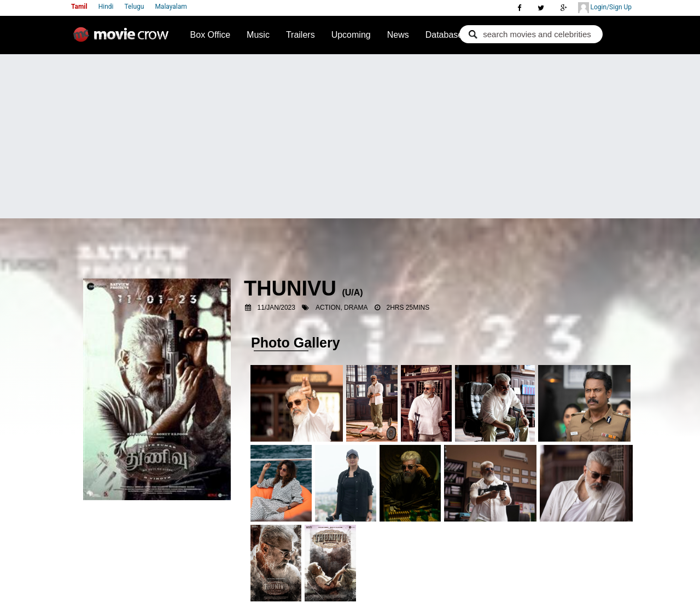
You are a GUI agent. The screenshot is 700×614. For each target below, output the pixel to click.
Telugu (135, 7)
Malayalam (171, 7)
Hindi (106, 7)
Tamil (79, 7)
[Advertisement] (350, 136)
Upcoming (351, 35)
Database (444, 35)
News (398, 35)
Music (258, 35)
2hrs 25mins (408, 308)
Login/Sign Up (605, 8)
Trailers (301, 35)
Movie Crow (124, 39)
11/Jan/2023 (276, 308)
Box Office (211, 35)
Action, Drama (342, 308)
